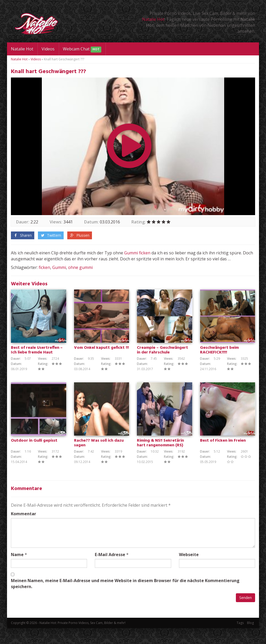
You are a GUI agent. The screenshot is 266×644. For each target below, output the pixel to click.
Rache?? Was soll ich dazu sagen (99, 459)
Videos (48, 49)
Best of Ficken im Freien (223, 456)
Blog (250, 639)
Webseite (189, 570)
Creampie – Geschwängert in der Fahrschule (162, 358)
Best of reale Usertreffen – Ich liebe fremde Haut (37, 358)
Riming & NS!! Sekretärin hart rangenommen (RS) (160, 459)
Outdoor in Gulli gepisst (34, 456)
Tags (240, 639)
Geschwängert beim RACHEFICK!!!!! (219, 358)
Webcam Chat (82, 49)
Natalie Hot (153, 19)
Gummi (131, 253)
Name (17, 570)
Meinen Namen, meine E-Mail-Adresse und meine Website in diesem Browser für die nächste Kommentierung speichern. (125, 599)
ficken (145, 253)
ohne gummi (80, 267)
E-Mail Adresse (110, 570)
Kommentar (24, 530)
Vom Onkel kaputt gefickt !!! (101, 356)
